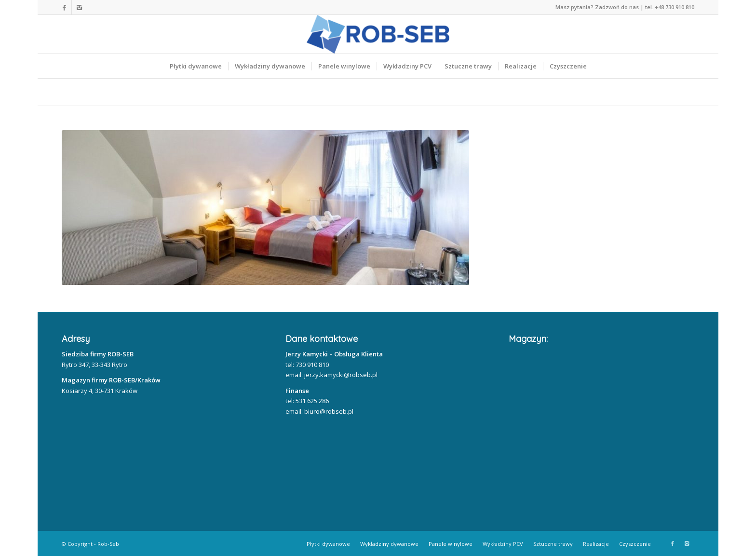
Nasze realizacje (144, 92)
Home (77, 92)
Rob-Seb (108, 544)
